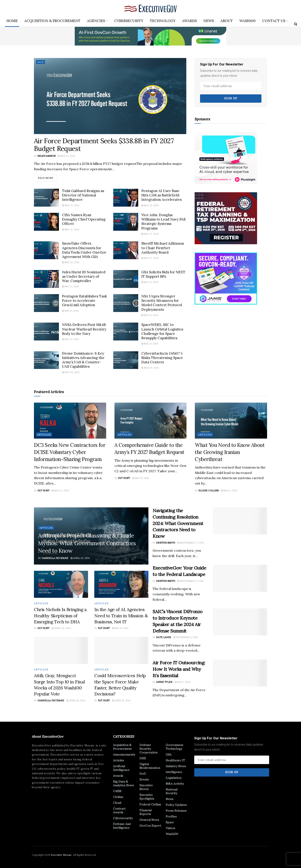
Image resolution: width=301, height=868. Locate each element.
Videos (170, 828)
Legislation (174, 778)
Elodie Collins (208, 491)
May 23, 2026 (71, 205)
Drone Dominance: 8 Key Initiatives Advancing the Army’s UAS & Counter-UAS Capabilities (83, 360)
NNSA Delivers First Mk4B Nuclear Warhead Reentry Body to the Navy (84, 329)
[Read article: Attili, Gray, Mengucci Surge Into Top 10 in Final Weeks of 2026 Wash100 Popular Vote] (61, 650)
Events (144, 779)
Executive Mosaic (61, 855)
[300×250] (226, 158)
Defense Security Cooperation (148, 749)
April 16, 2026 (76, 700)
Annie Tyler (164, 682)
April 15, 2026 (121, 700)
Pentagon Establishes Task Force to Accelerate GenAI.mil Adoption (85, 301)
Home (12, 21)
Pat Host (43, 491)
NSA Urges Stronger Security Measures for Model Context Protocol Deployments (162, 303)
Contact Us (274, 21)
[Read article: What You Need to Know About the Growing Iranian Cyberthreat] (231, 421)
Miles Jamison (47, 156)
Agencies (96, 21)
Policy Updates (176, 805)
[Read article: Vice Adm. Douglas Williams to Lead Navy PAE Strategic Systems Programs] (126, 222)
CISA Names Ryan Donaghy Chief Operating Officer (84, 219)
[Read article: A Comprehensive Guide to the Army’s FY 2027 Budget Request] (151, 421)
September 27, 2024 (191, 543)
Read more (48, 177)
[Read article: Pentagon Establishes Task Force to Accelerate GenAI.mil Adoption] (46, 303)
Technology (163, 21)
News (209, 21)
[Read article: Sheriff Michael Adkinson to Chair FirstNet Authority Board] (126, 250)
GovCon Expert (150, 826)
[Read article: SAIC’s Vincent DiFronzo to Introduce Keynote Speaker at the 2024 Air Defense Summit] (240, 622)
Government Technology (174, 747)
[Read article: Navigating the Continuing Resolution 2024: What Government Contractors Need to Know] (240, 521)
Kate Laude (164, 637)
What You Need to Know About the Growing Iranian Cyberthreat (230, 452)
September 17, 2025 (190, 581)
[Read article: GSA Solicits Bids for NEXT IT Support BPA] (126, 279)
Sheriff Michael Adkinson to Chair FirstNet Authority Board (163, 248)
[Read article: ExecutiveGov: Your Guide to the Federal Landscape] (240, 578)
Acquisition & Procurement (52, 21)
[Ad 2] (226, 278)
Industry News (176, 766)
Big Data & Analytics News (123, 783)
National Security (172, 791)
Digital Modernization (150, 766)
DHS (143, 758)
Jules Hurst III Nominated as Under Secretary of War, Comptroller (84, 277)
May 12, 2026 (141, 478)
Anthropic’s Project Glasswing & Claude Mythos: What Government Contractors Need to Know (87, 543)
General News (149, 820)
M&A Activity (175, 784)
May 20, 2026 (71, 372)
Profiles (171, 816)
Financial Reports (146, 812)
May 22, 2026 (67, 156)
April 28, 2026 (80, 558)
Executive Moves (146, 787)
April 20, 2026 (61, 628)
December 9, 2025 (186, 637)
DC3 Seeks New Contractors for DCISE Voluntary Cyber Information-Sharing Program (70, 452)
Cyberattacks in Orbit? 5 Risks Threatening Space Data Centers (162, 358)
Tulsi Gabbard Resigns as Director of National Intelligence (83, 195)
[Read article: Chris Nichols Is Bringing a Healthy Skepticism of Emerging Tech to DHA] (61, 584)
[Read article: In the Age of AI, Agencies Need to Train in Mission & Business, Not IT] (121, 584)
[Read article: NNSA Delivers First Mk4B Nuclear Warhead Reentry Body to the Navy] (46, 332)
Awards (189, 21)
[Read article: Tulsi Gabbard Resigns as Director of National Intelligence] (46, 198)
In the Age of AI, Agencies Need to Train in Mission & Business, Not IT (121, 616)
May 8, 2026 (229, 491)
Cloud (117, 803)
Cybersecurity (129, 21)
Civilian (118, 797)
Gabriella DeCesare (55, 558)
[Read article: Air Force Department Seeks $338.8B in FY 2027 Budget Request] (110, 96)
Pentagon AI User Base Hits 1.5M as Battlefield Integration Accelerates (162, 195)
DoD (40, 62)
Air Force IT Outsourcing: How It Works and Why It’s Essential (179, 669)
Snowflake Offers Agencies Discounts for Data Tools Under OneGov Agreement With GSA (84, 250)
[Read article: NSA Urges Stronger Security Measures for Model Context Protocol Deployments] (126, 303)
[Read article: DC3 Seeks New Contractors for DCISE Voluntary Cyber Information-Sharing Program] (70, 421)
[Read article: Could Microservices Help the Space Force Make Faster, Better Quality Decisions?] (121, 650)
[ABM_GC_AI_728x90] (150, 36)
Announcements (124, 755)
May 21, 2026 (70, 287)
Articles (44, 435)
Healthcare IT (175, 760)
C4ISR (117, 791)
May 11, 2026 (120, 628)
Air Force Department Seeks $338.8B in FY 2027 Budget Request (104, 145)
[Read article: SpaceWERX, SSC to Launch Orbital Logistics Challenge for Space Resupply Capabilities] (126, 332)
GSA (169, 755)
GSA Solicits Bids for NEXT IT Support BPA (163, 274)
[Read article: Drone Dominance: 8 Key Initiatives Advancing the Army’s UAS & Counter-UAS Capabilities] (46, 360)
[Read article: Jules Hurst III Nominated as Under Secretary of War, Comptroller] (46, 279)
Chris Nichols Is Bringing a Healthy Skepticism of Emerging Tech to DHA (60, 616)
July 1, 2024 (182, 682)
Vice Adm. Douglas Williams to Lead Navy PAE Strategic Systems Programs (164, 222)
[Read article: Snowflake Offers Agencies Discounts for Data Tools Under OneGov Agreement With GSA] (46, 250)
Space (170, 822)
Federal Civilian (150, 804)
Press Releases (176, 811)
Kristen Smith (166, 543)
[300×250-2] (226, 218)
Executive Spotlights (147, 797)
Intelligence (174, 772)
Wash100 (248, 21)
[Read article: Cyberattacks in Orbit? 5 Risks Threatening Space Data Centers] (126, 360)
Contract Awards (119, 810)
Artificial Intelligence (121, 768)
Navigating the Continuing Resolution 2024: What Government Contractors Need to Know (178, 523)
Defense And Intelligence (122, 826)
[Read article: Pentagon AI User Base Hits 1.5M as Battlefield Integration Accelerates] (126, 198)
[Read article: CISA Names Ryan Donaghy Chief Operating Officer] (46, 222)
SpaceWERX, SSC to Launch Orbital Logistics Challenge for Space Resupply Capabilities (162, 331)
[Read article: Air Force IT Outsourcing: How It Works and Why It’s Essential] (240, 673)
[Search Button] (296, 24)
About (227, 21)
